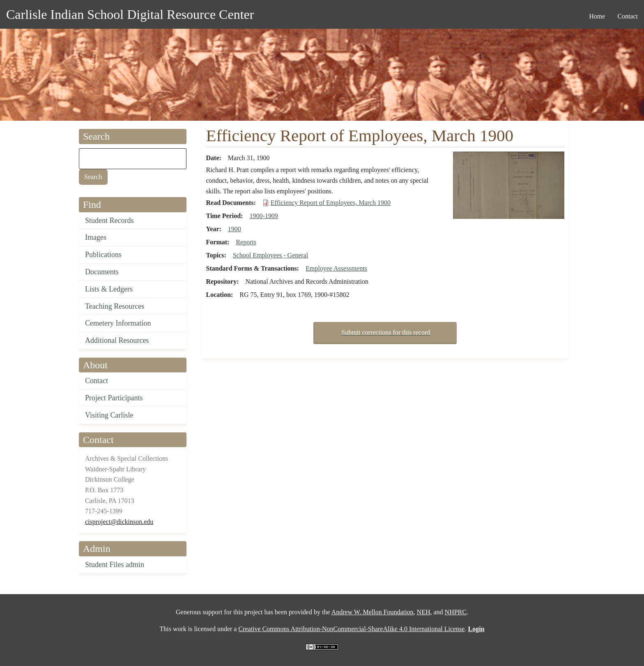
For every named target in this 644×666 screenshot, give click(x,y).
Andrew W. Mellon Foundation (373, 612)
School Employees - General (271, 255)
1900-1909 (263, 216)
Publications (103, 255)
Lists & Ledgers (109, 289)
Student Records (109, 220)
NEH (424, 612)
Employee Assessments (336, 268)
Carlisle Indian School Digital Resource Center (130, 14)
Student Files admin (115, 565)
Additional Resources (117, 340)
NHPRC (456, 612)
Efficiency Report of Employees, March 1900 (331, 203)
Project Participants (114, 398)
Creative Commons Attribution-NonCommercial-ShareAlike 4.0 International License (351, 629)
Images (96, 237)
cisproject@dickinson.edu (119, 522)
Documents (102, 272)
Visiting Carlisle (109, 415)
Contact (97, 381)
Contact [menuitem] (628, 16)
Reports (246, 242)
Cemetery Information (118, 323)
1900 (235, 229)
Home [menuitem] (597, 16)
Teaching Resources (115, 306)
